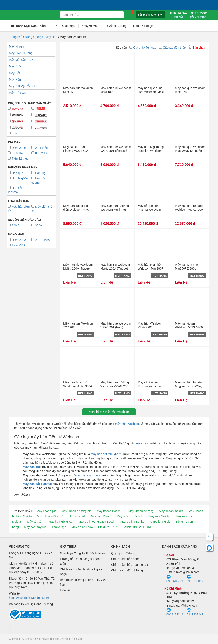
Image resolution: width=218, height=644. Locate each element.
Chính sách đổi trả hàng (127, 570)
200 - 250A (41, 240)
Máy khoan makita (171, 511)
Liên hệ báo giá (143, 26)
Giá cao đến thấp (172, 48)
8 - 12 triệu (40, 153)
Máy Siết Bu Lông (21, 53)
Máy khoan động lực (51, 516)
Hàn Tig (38, 173)
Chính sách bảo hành (125, 559)
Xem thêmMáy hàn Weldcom (109, 412)
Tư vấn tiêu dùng (115, 26)
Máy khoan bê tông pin (76, 511)
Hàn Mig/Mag (19, 178)
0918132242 (175, 612)
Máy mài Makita (159, 516)
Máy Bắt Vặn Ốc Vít (22, 86)
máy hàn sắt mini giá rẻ (106, 454)
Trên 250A (17, 245)
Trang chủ (16, 37)
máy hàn (142, 443)
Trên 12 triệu (18, 158)
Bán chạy (197, 48)
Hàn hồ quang (38, 180)
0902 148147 (179, 15)
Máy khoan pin (46, 511)
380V (37, 225)
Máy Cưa (15, 66)
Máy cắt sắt (35, 522)
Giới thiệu (69, 26)
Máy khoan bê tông (141, 511)
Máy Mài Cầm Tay (21, 60)
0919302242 (195, 612)
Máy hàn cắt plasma (37, 484)
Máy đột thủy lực (35, 527)
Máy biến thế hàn (42, 209)
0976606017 (195, 579)
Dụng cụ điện (34, 37)
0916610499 (175, 579)
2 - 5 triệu (39, 148)
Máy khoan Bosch (109, 511)
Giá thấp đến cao (143, 48)
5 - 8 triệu (16, 153)
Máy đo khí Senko (132, 522)
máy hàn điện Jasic (88, 475)
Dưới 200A (17, 240)
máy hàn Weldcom (127, 424)
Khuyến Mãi (90, 26)
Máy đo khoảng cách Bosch (97, 522)
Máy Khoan (16, 46)
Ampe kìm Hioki (160, 522)
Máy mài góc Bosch (130, 516)
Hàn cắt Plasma (15, 190)
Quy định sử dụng (123, 553)
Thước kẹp (59, 527)
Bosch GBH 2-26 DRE (137, 527)
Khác (13, 133)
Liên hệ (65, 590)
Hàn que (15, 173)
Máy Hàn (51, 37)
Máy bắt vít (77, 516)
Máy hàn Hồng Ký (60, 522)
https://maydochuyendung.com (29, 598)
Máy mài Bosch (101, 516)
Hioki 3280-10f (108, 527)
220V (13, 225)
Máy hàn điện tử (19, 209)
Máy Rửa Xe (17, 93)
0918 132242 (198, 15)
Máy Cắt (14, 73)
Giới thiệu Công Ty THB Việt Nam (82, 553)
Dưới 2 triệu (18, 148)
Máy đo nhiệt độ (82, 527)
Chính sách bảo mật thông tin (131, 565)
